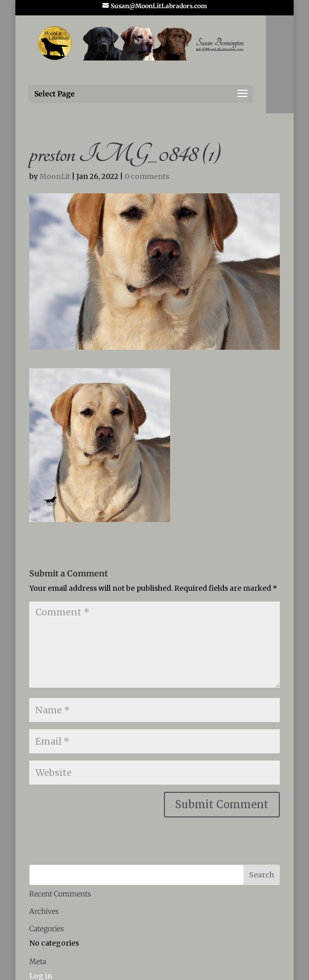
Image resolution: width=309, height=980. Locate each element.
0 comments (147, 176)
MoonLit (55, 176)
